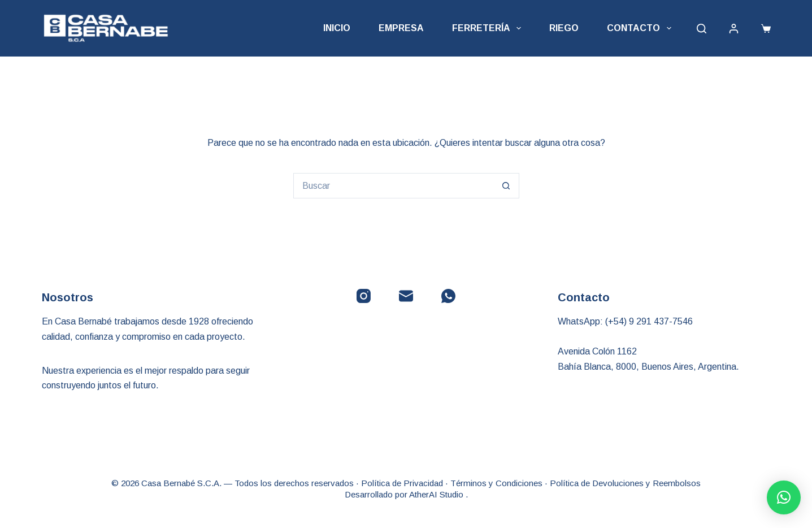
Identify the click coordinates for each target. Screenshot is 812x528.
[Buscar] (702, 29)
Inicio (337, 28)
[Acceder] (734, 29)
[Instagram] (364, 296)
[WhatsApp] (448, 296)
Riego (564, 28)
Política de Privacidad (402, 483)
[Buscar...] (394, 186)
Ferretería (489, 28)
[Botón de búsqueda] (507, 186)
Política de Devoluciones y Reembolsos (625, 483)
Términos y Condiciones (496, 483)
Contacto (641, 28)
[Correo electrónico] (406, 296)
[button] (784, 497)
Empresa (401, 28)
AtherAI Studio (437, 494)
